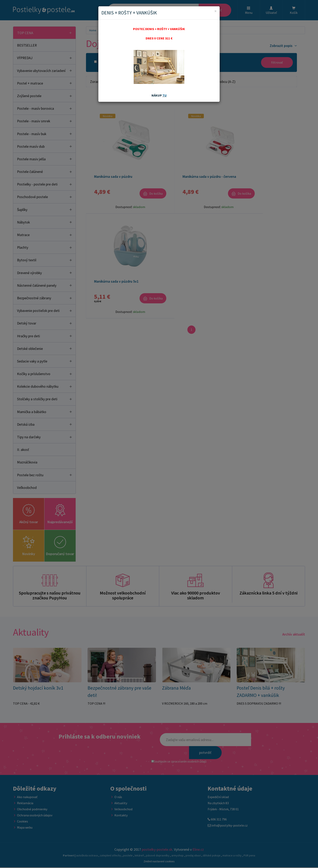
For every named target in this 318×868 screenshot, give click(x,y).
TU (165, 95)
